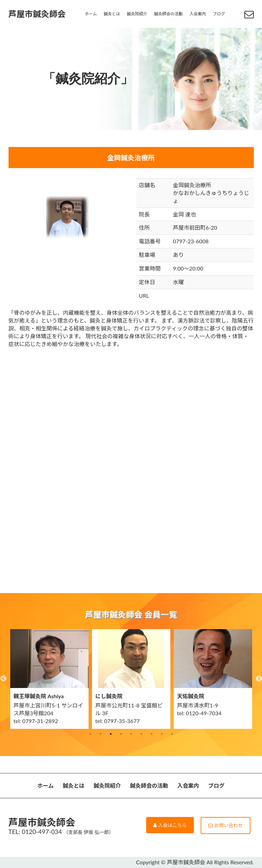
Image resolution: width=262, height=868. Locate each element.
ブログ (219, 14)
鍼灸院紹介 (137, 14)
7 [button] (152, 734)
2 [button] (101, 734)
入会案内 (198, 14)
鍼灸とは (112, 14)
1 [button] (90, 734)
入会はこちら (170, 825)
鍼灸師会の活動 (168, 14)
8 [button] (162, 734)
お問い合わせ (226, 825)
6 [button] (141, 734)
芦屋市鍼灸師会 (37, 14)
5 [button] (131, 734)
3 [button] (111, 734)
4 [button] (121, 734)
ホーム (91, 14)
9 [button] (172, 734)
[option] (49, 679)
